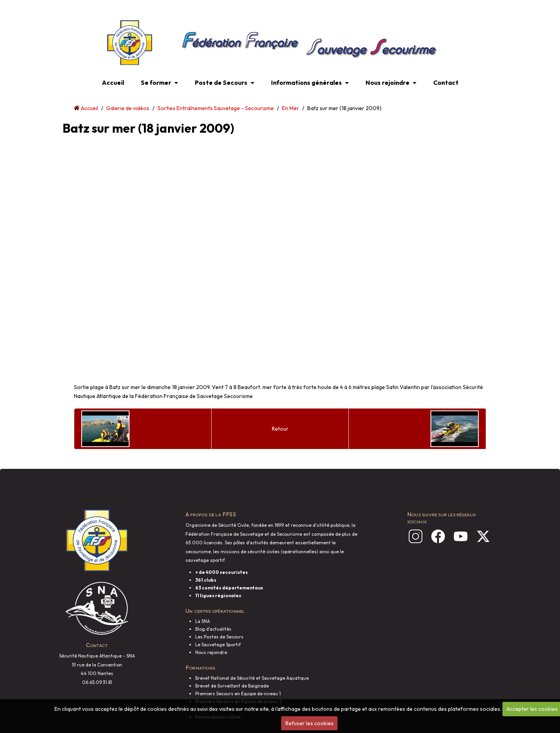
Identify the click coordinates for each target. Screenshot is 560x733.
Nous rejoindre (388, 82)
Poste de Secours (221, 82)
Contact (446, 82)
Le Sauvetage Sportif (218, 644)
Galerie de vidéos (128, 108)
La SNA (203, 621)
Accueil (113, 82)
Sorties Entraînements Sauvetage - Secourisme (216, 108)
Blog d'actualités (213, 629)
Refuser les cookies (310, 723)
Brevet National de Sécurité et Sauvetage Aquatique (252, 678)
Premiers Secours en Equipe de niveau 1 (238, 694)
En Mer (290, 108)
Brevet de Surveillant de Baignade (232, 686)
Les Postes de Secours (219, 637)
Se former (156, 82)
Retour (280, 429)
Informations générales (306, 82)
